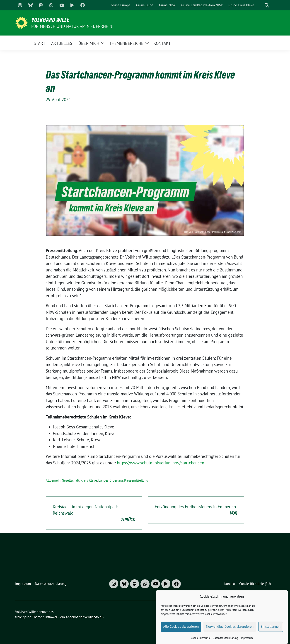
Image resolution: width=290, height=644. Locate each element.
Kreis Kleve (89, 480)
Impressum (247, 638)
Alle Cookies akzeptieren (181, 626)
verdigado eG (94, 617)
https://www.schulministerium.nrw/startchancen (161, 463)
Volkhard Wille (50, 20)
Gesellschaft (71, 480)
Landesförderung (111, 480)
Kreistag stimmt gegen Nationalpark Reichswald (94, 513)
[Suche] (260, 5)
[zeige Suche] (267, 5)
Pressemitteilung (136, 480)
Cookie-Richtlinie (201, 638)
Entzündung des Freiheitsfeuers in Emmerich (196, 510)
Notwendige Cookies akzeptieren (230, 626)
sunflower (50, 617)
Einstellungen (271, 626)
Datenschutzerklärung (225, 638)
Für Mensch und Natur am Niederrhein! (72, 26)
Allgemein (53, 480)
